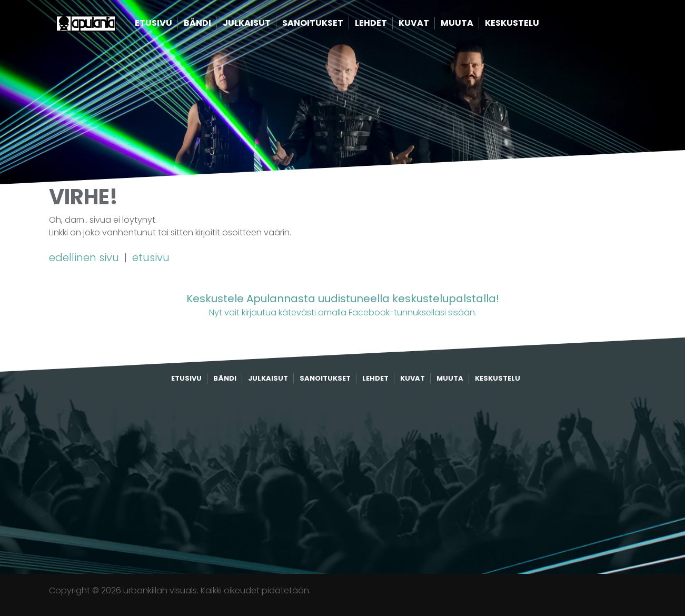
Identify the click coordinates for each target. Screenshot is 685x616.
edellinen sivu (85, 257)
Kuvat (431, 25)
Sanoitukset (330, 25)
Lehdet (388, 25)
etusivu (151, 257)
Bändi (215, 25)
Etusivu (171, 25)
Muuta (474, 25)
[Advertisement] (343, 479)
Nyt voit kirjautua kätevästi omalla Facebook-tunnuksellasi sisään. (342, 305)
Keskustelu (529, 25)
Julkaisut (264, 25)
